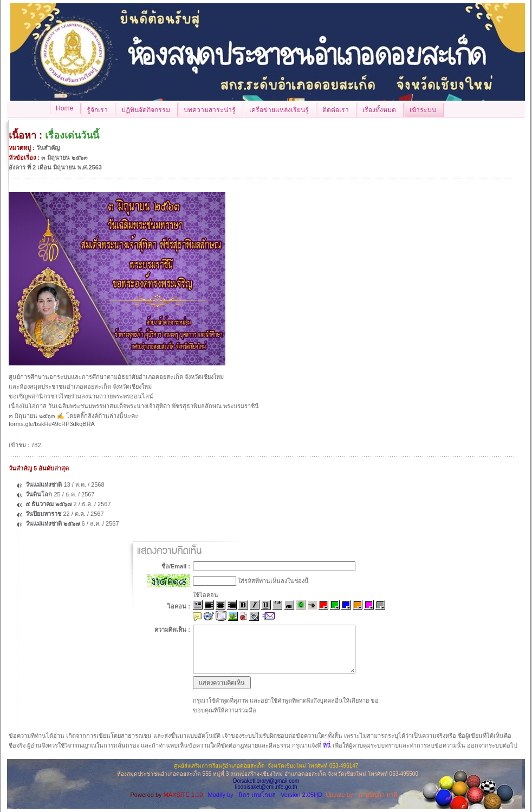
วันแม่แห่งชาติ (44, 484)
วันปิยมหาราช (43, 514)
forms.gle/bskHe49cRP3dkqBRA (52, 424)
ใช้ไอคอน (206, 595)
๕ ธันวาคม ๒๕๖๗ (48, 504)
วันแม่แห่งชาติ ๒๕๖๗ (53, 523)
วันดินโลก (39, 494)
